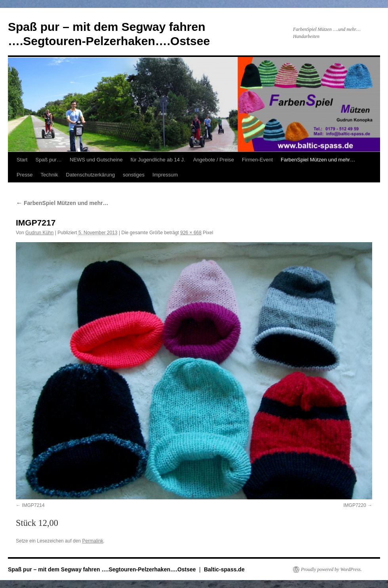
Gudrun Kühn (39, 233)
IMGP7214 (33, 505)
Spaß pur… (48, 160)
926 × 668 (191, 233)
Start (22, 160)
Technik (49, 175)
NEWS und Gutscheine (96, 160)
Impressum (165, 175)
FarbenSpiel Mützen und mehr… (318, 160)
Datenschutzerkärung (91, 175)
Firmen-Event (257, 160)
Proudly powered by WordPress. (331, 569)
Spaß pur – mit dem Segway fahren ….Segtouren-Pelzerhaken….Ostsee (103, 569)
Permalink (92, 541)
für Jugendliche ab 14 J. (158, 160)
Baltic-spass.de (224, 569)
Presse (25, 175)
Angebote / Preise (214, 160)
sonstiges (134, 175)
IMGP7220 (355, 505)
